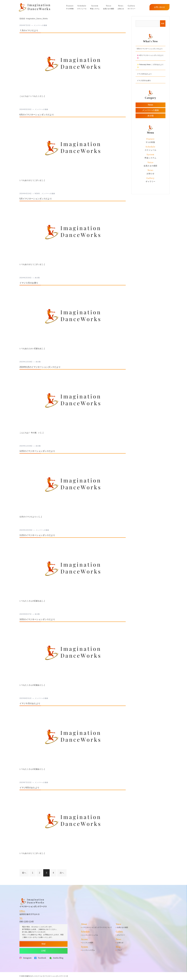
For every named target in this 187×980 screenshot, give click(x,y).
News (37, 194)
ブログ (119, 950)
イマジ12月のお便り (144, 81)
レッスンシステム (89, 950)
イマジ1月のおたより (144, 74)
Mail (43, 944)
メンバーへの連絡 (40, 25)
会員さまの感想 (109, 7)
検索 (163, 24)
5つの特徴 (70, 7)
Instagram (27, 958)
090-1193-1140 (27, 922)
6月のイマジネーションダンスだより (37, 115)
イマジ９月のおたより (30, 703)
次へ (62, 873)
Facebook (42, 958)
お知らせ (121, 7)
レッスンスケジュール (90, 935)
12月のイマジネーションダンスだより (37, 451)
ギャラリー (131, 7)
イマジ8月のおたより (29, 788)
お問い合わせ (159, 7)
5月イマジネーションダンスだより (36, 199)
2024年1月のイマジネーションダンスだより (40, 367)
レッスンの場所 (88, 943)
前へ (24, 873)
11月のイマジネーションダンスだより (37, 535)
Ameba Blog (58, 958)
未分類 (37, 278)
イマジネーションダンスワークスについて (97, 927)
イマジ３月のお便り (29, 283)
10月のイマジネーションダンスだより (37, 619)
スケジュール (82, 7)
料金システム (95, 7)
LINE (44, 951)
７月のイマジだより (29, 30)
